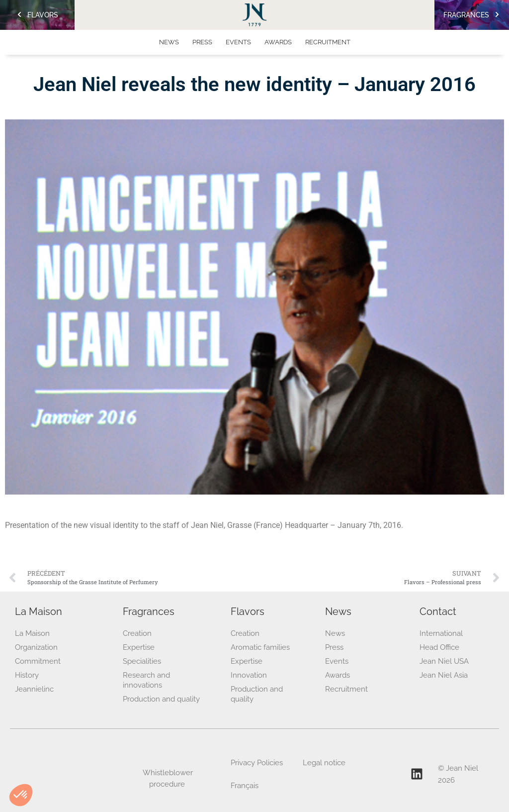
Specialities (142, 661)
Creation (137, 633)
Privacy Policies (257, 763)
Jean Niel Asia (444, 675)
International (441, 633)
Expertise (139, 647)
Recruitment (328, 42)
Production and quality (161, 699)
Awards (278, 42)
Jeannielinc (34, 689)
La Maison (32, 633)
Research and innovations (146, 680)
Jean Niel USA (444, 661)
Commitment (38, 661)
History (27, 675)
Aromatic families (260, 647)
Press (202, 42)
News (169, 42)
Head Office (439, 647)
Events (238, 42)
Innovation (249, 675)
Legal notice (324, 763)
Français (245, 786)
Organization (36, 647)
